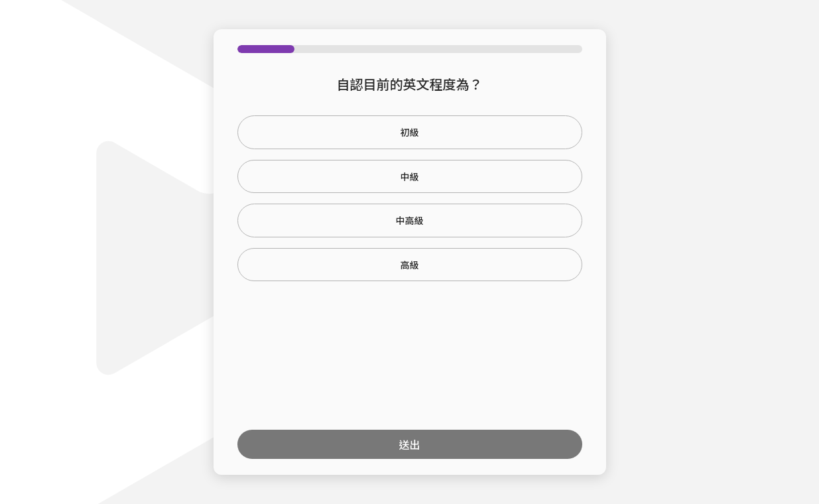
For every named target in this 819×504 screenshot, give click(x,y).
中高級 (410, 220)
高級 (410, 265)
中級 (410, 176)
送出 (409, 444)
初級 (410, 132)
